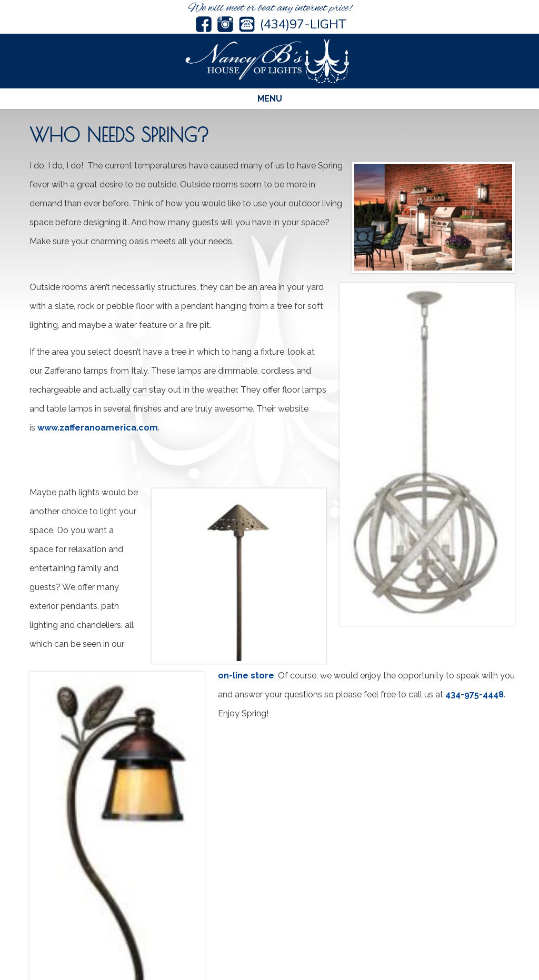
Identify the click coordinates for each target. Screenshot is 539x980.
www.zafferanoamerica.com (98, 428)
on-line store (246, 676)
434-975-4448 (475, 694)
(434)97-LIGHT (303, 24)
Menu (270, 99)
